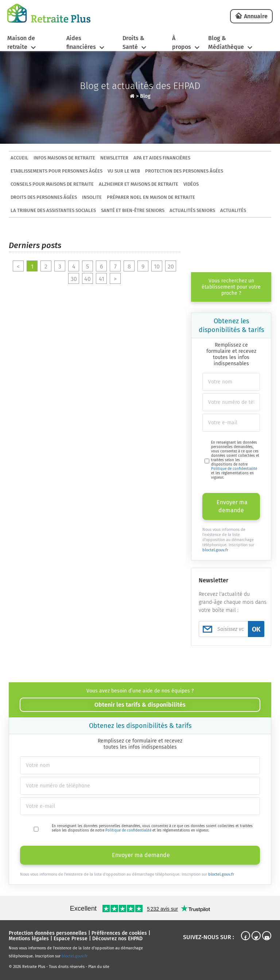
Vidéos (191, 184)
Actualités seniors (192, 210)
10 (157, 267)
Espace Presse (71, 939)
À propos (182, 43)
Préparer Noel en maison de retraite (151, 197)
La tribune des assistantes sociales (53, 210)
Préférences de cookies (119, 933)
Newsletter (114, 158)
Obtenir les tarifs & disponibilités (140, 705)
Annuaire (256, 16)
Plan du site (99, 967)
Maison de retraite (21, 43)
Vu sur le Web (124, 171)
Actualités (233, 210)
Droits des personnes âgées (44, 197)
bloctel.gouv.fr (215, 550)
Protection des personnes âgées (184, 171)
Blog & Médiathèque (226, 43)
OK (256, 629)
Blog (145, 96)
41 (102, 279)
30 (74, 279)
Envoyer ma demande (232, 506)
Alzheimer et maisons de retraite (139, 184)
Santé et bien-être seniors (133, 210)
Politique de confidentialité (234, 469)
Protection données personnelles (48, 933)
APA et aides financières (162, 158)
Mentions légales (29, 939)
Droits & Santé (133, 43)
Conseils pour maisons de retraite (52, 184)
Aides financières (81, 43)
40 (87, 279)
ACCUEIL (20, 158)
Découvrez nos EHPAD (117, 939)
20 (171, 267)
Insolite (92, 197)
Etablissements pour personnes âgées (57, 171)
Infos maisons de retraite (64, 158)
